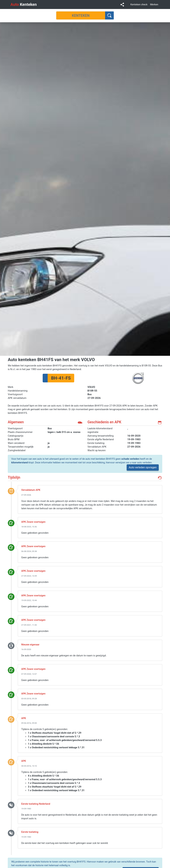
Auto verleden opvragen (143, 467)
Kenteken (24, 4)
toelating (11, 805)
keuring (11, 523)
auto (80, 422)
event (11, 491)
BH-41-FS (61, 378)
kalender (160, 422)
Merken (154, 4)
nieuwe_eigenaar (11, 646)
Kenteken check (139, 4)
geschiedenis (160, 478)
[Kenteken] (81, 15)
